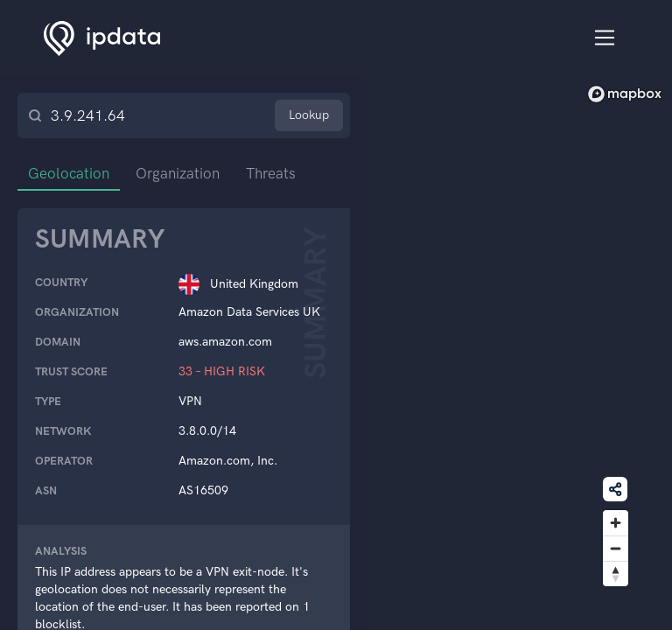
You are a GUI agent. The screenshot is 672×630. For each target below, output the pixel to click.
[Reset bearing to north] (616, 574)
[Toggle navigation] (605, 38)
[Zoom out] (616, 548)
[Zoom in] (616, 523)
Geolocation (69, 173)
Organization (178, 173)
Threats (271, 173)
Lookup (309, 115)
